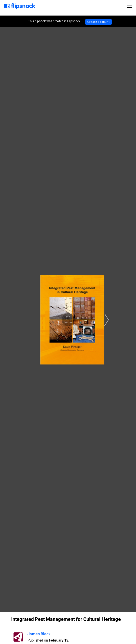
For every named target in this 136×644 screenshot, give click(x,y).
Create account (98, 22)
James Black (39, 634)
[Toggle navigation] (130, 6)
